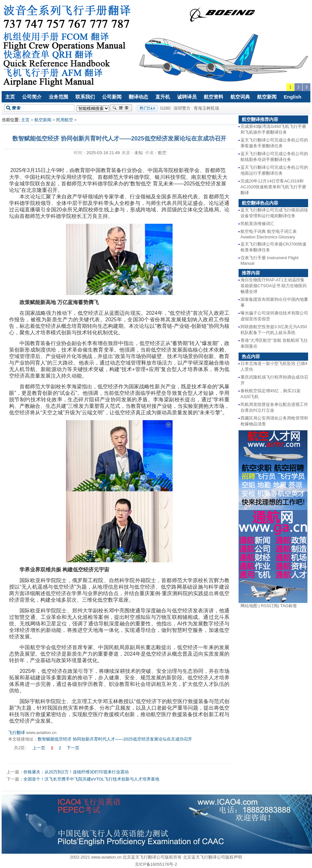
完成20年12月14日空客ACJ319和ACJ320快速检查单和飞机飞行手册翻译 (273, 187)
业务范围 (58, 97)
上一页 (39, 748)
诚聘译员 (187, 97)
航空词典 (240, 97)
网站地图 (249, 606)
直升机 (163, 97)
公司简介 (32, 97)
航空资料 (214, 97)
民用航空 (65, 120)
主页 (10, 97)
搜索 (121, 108)
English (292, 97)
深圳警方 (182, 108)
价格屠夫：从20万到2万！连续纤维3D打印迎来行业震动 (76, 772)
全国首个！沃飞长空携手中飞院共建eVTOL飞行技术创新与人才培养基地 (91, 779)
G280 (165, 108)
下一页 (73, 748)
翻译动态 (138, 97)
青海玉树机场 (206, 108)
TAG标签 (289, 606)
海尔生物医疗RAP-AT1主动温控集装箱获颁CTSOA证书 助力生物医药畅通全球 (274, 286)
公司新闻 (112, 97)
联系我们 (85, 97)
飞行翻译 (17, 733)
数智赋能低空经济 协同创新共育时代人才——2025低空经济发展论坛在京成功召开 (115, 739)
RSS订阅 (270, 606)
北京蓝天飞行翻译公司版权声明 (213, 857)
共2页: (20, 748)
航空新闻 (267, 97)
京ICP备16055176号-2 (156, 864)
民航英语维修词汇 (257, 224)
